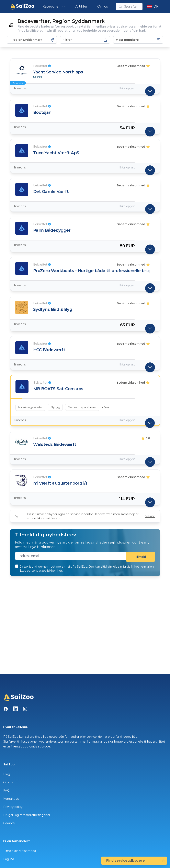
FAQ (6, 790)
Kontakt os (11, 799)
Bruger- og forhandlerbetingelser (27, 815)
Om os (103, 6)
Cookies (9, 823)
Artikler (81, 6)
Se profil (38, 77)
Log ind (9, 859)
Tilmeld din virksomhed (20, 851)
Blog (7, 774)
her (60, 571)
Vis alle (150, 516)
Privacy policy (13, 807)
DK (153, 6)
